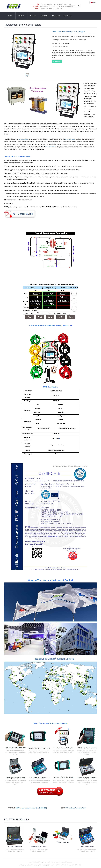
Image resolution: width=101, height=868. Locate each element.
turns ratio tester (24, 139)
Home (10, 16)
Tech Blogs (56, 16)
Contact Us (68, 16)
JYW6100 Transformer (15, 847)
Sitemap (69, 862)
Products (33, 16)
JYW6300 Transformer (87, 847)
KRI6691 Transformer (63, 842)
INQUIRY (57, 61)
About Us (21, 16)
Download (44, 16)
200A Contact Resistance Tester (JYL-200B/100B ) (31, 808)
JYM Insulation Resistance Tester (76, 808)
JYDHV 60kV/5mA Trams (39, 847)
